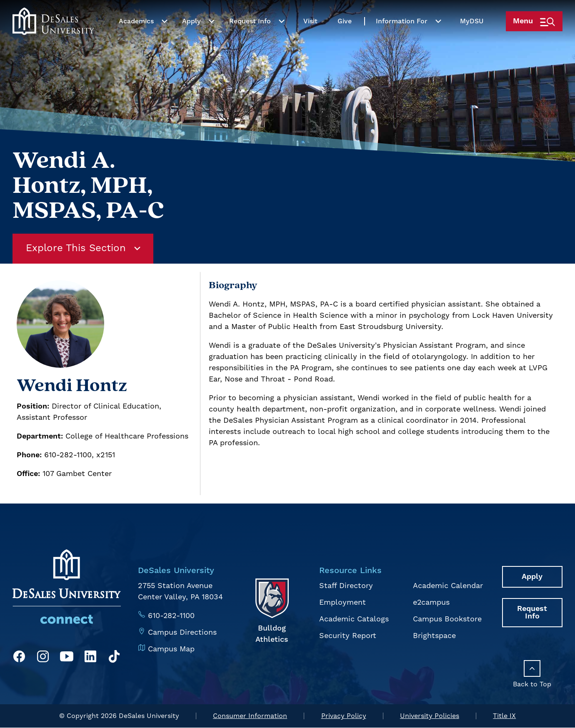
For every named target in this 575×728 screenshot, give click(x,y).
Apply (191, 39)
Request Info (249, 39)
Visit (310, 39)
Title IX (504, 716)
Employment (342, 602)
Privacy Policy (344, 716)
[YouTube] (67, 658)
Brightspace (434, 635)
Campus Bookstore (447, 618)
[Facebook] (19, 658)
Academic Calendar (448, 586)
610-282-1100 (172, 616)
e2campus (431, 602)
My (471, 39)
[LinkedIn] (90, 658)
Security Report (348, 635)
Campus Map (171, 648)
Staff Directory (346, 586)
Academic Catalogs (354, 618)
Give (344, 39)
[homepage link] (53, 39)
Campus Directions (182, 632)
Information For (401, 39)
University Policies (430, 716)
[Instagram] (43, 658)
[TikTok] (114, 658)
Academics (135, 39)
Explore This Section (84, 249)
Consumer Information (250, 716)
